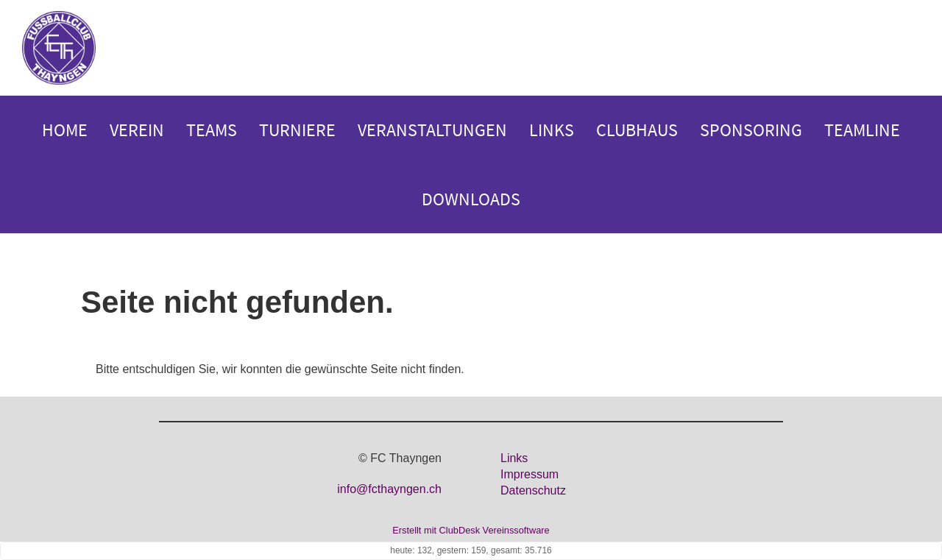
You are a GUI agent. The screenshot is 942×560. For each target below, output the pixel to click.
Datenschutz (533, 490)
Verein (137, 130)
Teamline (862, 130)
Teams (212, 130)
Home (65, 130)
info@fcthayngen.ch (389, 489)
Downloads (471, 199)
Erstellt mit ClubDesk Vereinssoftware (471, 530)
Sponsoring (751, 130)
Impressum (530, 474)
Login (903, 49)
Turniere (297, 130)
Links (552, 130)
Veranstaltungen (432, 130)
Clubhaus (637, 130)
